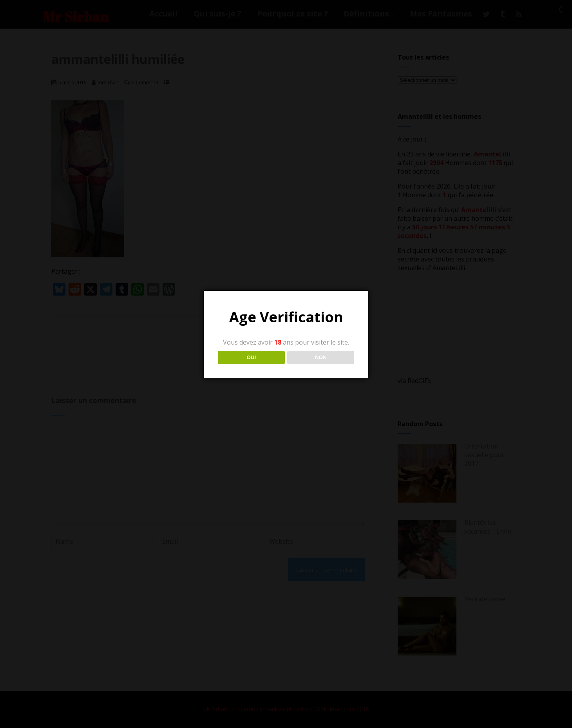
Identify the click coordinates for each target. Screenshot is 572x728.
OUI (251, 357)
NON (321, 357)
